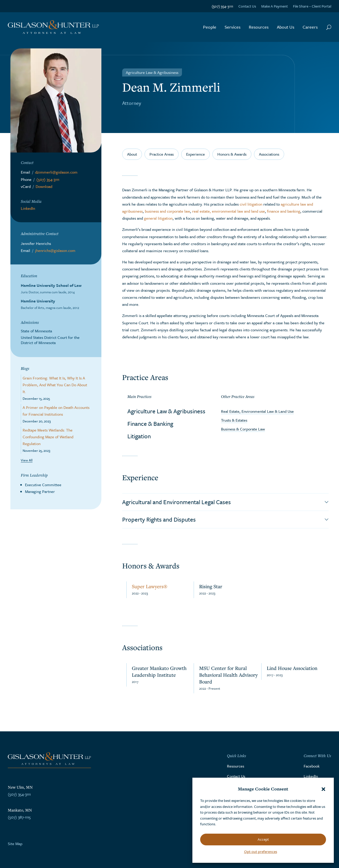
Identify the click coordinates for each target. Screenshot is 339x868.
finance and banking (284, 211)
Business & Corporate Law (243, 429)
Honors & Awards (232, 154)
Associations (269, 154)
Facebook (312, 766)
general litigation (158, 218)
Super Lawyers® (150, 586)
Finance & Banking (150, 424)
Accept (263, 839)
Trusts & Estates (234, 420)
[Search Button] (329, 27)
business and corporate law (167, 211)
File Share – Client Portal (312, 6)
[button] (323, 789)
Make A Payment (275, 6)
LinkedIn (28, 208)
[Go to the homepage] (53, 27)
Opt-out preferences (261, 851)
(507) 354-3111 (222, 6)
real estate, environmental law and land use (229, 211)
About (132, 154)
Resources (259, 27)
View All (27, 460)
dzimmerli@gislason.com (56, 172)
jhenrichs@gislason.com (55, 250)
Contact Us (247, 6)
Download (44, 186)
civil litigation (251, 204)
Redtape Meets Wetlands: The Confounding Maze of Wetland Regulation (48, 437)
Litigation (139, 436)
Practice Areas (162, 154)
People (210, 27)
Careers (310, 27)
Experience (195, 154)
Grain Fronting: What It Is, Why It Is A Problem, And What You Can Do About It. (55, 385)
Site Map (15, 844)
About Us (286, 27)
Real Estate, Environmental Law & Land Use (257, 411)
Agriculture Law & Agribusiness (166, 411)
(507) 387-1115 (19, 817)
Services (233, 27)
